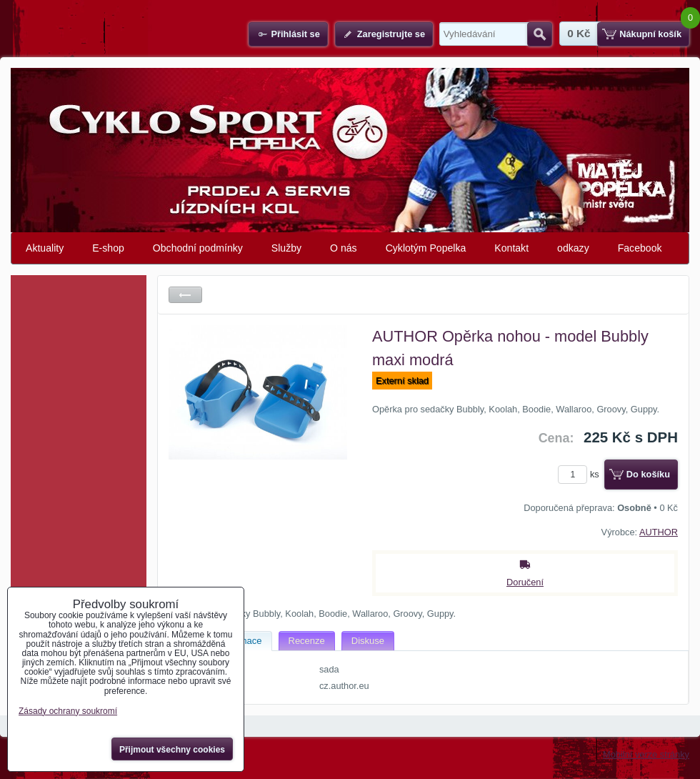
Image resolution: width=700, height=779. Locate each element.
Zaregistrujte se (391, 34)
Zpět (185, 295)
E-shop (108, 248)
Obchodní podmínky (198, 248)
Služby (286, 248)
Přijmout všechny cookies (172, 750)
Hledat (540, 34)
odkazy (573, 248)
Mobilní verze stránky (646, 754)
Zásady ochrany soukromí (68, 711)
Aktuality (45, 248)
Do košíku (648, 474)
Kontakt (511, 248)
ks (581, 474)
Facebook (640, 248)
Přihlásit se (295, 34)
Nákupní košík (650, 34)
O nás (344, 248)
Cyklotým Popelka (426, 248)
